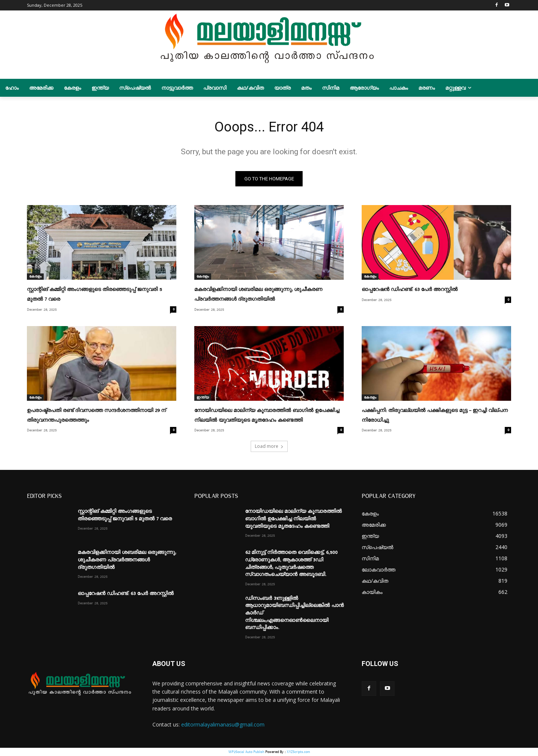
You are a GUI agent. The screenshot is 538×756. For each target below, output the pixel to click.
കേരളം (35, 278)
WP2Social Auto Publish (246, 752)
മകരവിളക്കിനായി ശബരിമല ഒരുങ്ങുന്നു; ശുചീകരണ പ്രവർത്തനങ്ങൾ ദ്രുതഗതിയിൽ (127, 560)
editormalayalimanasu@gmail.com (223, 725)
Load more (269, 447)
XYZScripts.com (298, 752)
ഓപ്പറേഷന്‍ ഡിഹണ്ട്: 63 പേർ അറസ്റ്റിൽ (410, 291)
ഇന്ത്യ (203, 399)
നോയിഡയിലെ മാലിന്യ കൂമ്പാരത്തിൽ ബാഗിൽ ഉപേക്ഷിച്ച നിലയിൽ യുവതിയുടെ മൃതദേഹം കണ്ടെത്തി (293, 519)
